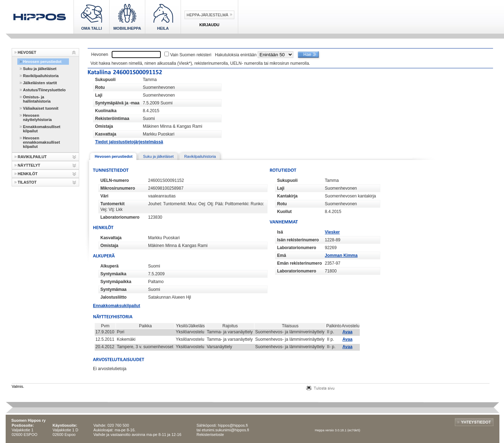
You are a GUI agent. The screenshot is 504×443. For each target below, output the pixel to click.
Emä (282, 255)
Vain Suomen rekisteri (191, 55)
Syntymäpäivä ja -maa (117, 103)
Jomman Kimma (341, 255)
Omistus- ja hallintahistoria (37, 99)
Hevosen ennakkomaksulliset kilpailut (42, 142)
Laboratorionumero (120, 217)
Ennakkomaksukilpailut (116, 306)
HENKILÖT (28, 174)
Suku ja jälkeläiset (40, 69)
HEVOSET (27, 52)
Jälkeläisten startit (40, 83)
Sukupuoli (105, 80)
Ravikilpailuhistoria (41, 76)
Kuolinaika (106, 111)
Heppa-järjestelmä (207, 15)
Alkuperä (109, 266)
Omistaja (104, 126)
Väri (104, 196)
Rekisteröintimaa (112, 119)
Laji (99, 95)
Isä (280, 232)
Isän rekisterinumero (298, 240)
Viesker (332, 232)
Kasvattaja (106, 134)
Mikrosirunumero (118, 188)
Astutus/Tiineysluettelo (44, 90)
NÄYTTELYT (29, 165)
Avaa (347, 332)
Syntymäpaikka (116, 282)
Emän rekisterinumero (300, 263)
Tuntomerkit (112, 204)
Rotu (100, 87)
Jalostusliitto (113, 297)
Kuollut (284, 212)
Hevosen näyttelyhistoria (37, 117)
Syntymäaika (113, 274)
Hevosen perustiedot (42, 62)
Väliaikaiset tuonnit (41, 108)
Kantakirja (287, 196)
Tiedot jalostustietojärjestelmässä (129, 142)
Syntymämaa (113, 289)
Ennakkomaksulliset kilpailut (42, 129)
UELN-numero (115, 180)
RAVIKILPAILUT (32, 157)
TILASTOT (27, 182)
